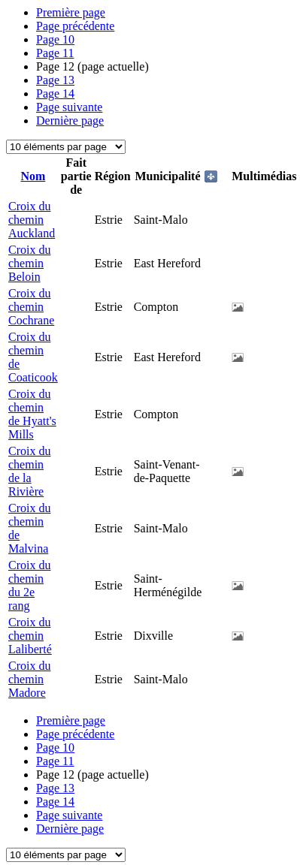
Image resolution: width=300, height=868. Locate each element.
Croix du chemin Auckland (32, 220)
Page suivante (69, 107)
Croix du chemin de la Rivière (29, 471)
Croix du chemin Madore (29, 679)
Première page (71, 12)
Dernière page (70, 121)
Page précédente (75, 26)
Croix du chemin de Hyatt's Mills (32, 414)
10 (55, 39)
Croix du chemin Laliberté (30, 636)
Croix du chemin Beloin (29, 263)
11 (55, 53)
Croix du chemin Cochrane (31, 307)
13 (55, 80)
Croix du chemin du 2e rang (29, 585)
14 (55, 93)
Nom (33, 176)
